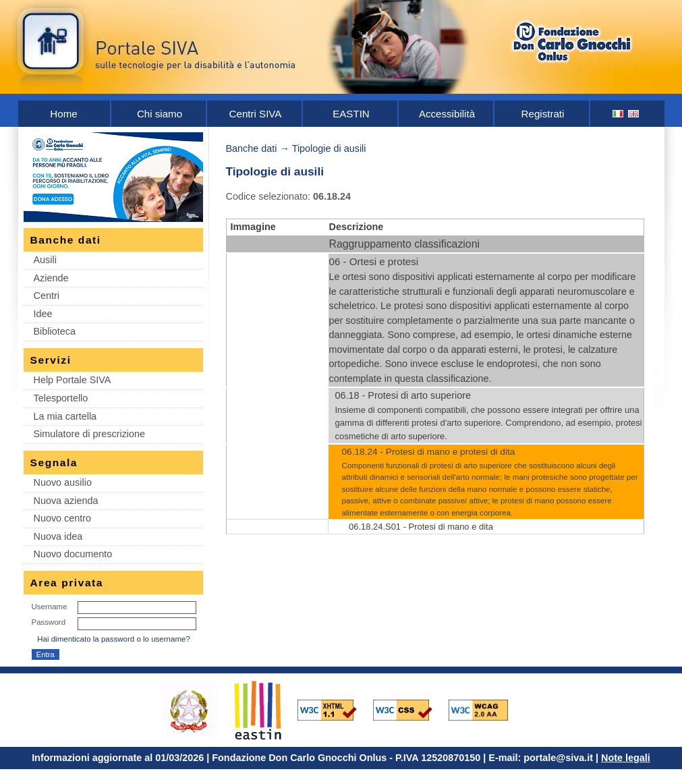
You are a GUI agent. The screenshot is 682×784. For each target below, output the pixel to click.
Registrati (543, 114)
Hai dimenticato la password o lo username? (114, 639)
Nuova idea (58, 536)
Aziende (51, 278)
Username (50, 607)
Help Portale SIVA (73, 380)
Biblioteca (55, 331)
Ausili (45, 260)
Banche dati (252, 148)
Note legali (626, 758)
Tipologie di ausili (329, 148)
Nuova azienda (66, 501)
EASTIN (351, 114)
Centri (47, 296)
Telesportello (61, 398)
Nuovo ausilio (63, 482)
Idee (43, 314)
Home (63, 114)
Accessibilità (447, 114)
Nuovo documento (73, 554)
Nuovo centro (63, 518)
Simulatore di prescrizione (90, 434)
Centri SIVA (256, 114)
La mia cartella (65, 416)
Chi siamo (160, 114)
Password (49, 622)
